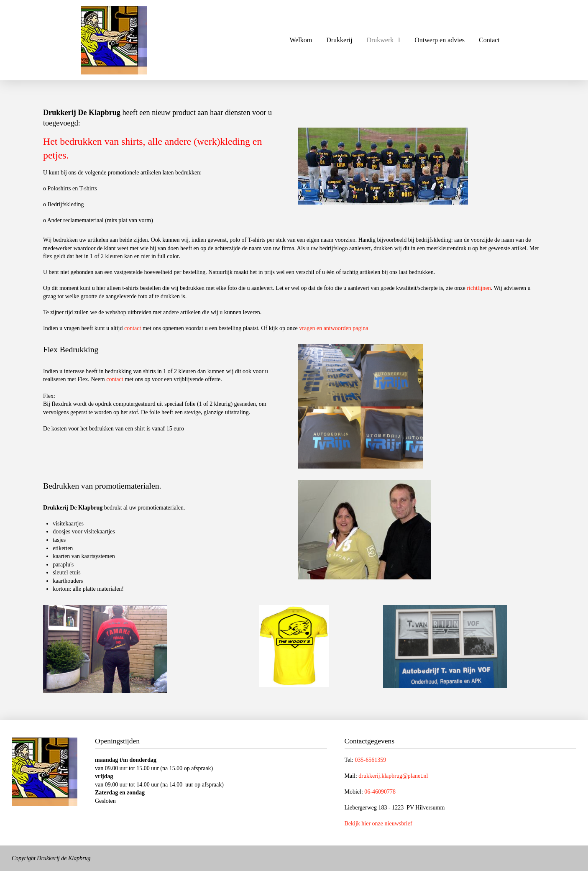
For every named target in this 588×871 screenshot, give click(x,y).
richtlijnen (479, 288)
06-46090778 (380, 792)
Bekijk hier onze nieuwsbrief (378, 824)
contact (133, 328)
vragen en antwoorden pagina (334, 328)
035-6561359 (371, 760)
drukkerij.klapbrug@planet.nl (393, 776)
